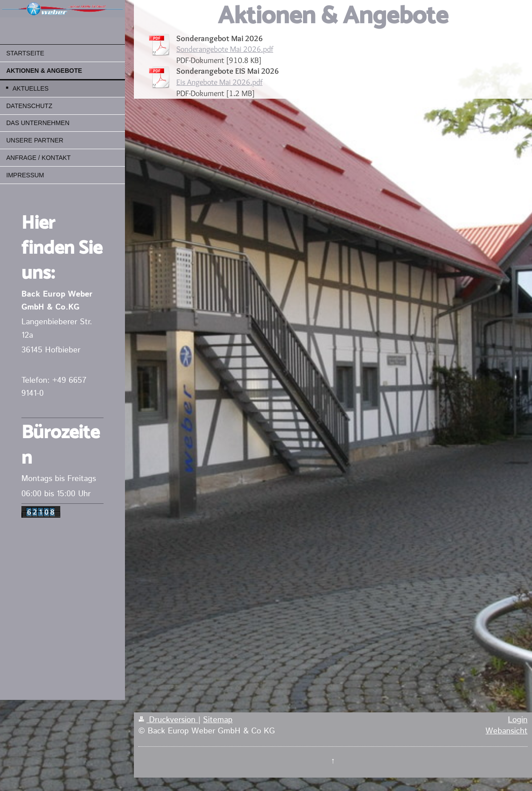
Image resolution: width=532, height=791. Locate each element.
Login (518, 720)
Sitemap (218, 720)
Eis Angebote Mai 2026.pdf (219, 82)
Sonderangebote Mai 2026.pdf (225, 49)
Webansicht (507, 731)
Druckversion (168, 720)
